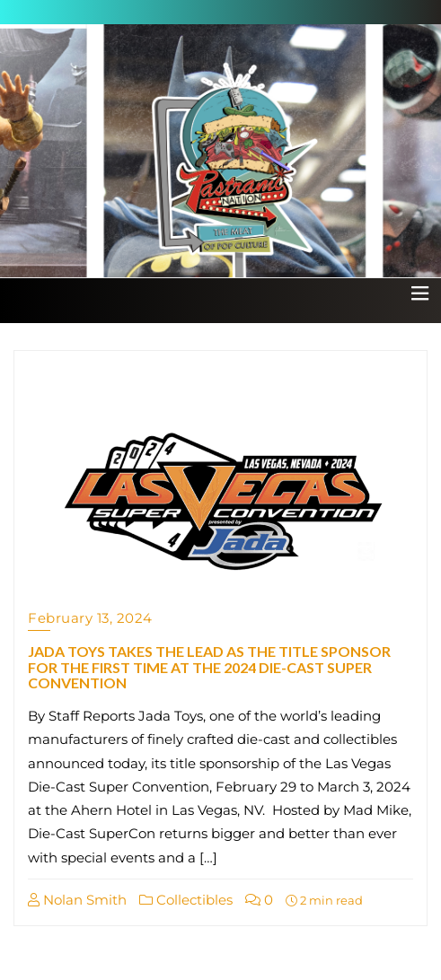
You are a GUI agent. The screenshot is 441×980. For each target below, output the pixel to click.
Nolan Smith (77, 900)
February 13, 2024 (90, 618)
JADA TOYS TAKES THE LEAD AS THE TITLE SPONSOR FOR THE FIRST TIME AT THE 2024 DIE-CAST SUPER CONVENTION (209, 667)
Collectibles (186, 900)
